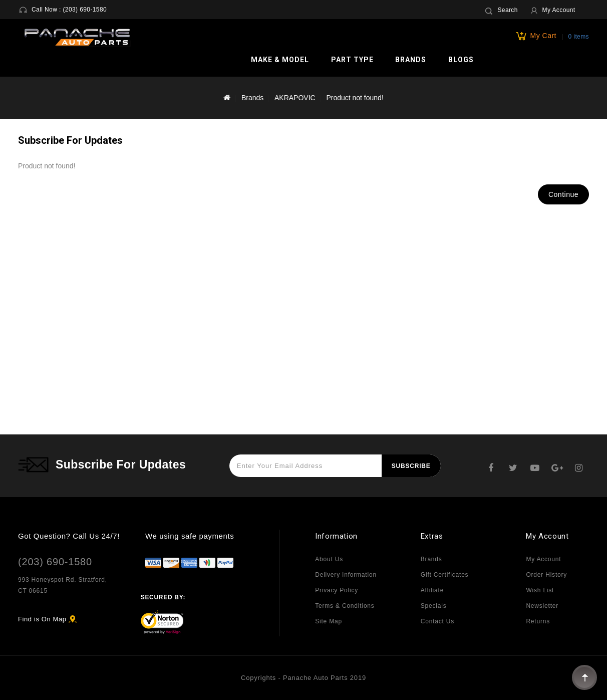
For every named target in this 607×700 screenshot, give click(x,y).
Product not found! (355, 98)
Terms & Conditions (345, 606)
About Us (329, 559)
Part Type (352, 60)
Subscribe (411, 466)
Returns (538, 621)
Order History (546, 575)
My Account (543, 559)
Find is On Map (42, 619)
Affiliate (432, 590)
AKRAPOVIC (295, 98)
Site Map (329, 621)
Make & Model (280, 60)
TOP (584, 677)
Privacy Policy (337, 590)
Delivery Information (346, 575)
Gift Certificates (445, 575)
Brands (411, 60)
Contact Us (437, 621)
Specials (434, 606)
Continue (563, 194)
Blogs (461, 60)
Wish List (540, 590)
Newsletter (542, 606)
